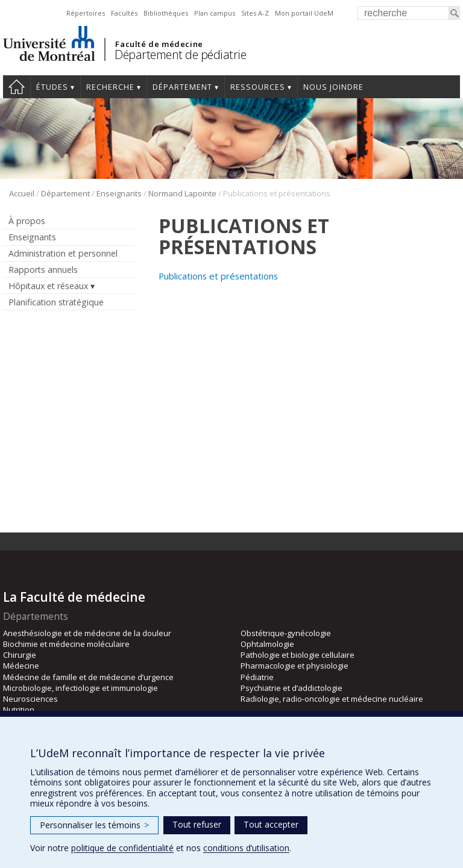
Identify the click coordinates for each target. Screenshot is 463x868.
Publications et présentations (218, 276)
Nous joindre (333, 87)
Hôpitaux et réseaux (48, 286)
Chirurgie (20, 655)
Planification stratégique (56, 302)
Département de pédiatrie (180, 55)
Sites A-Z (255, 13)
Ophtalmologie (267, 644)
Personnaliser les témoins (94, 825)
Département (182, 87)
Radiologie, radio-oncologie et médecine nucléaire (332, 699)
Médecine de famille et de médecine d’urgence (88, 677)
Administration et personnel (63, 253)
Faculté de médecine (159, 44)
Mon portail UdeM (304, 13)
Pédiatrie (257, 677)
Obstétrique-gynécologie (286, 633)
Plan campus (215, 13)
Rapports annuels (43, 270)
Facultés (124, 13)
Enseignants (119, 193)
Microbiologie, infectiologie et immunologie (80, 688)
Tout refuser (197, 824)
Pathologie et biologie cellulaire (298, 655)
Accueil (17, 87)
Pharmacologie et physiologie (294, 666)
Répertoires (86, 13)
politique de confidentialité (122, 848)
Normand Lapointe (182, 193)
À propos (27, 221)
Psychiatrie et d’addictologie (291, 688)
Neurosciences (30, 699)
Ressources (258, 87)
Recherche (110, 87)
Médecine (21, 666)
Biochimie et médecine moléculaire (66, 644)
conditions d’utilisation (246, 848)
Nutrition (19, 710)
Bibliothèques (166, 13)
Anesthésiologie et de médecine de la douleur (87, 633)
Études (52, 87)
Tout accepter (271, 824)
